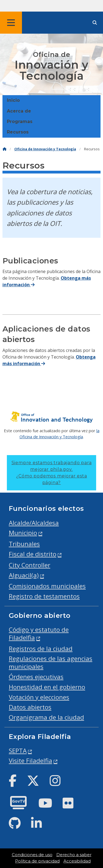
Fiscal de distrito (33, 554)
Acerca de (19, 111)
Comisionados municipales (47, 586)
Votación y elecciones (39, 697)
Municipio (23, 533)
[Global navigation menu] (11, 23)
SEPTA (18, 751)
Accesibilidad (77, 861)
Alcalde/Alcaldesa (34, 523)
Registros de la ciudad (41, 649)
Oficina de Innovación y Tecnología (45, 149)
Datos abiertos (30, 707)
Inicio (13, 100)
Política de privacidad (37, 861)
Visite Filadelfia (30, 761)
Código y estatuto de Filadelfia (39, 634)
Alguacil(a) (24, 575)
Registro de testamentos (44, 596)
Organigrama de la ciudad (46, 717)
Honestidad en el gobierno (47, 687)
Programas (20, 121)
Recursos (18, 132)
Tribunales (24, 544)
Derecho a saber (74, 855)
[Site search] (95, 23)
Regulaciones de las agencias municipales (51, 663)
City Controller (30, 565)
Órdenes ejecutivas (36, 677)
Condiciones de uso (32, 855)
